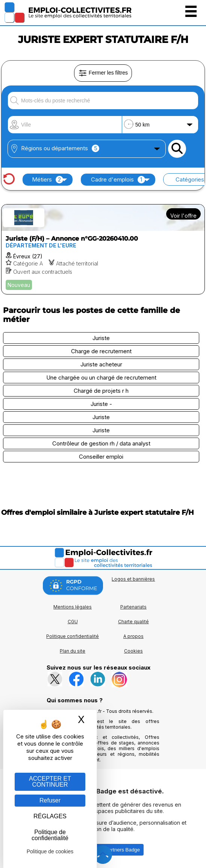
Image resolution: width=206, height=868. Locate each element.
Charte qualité (133, 622)
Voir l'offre (183, 216)
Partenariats (133, 607)
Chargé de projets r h (101, 391)
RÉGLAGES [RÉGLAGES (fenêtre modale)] (50, 816)
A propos (133, 636)
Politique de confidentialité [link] (50, 835)
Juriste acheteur (101, 364)
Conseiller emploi (101, 457)
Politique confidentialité (73, 636)
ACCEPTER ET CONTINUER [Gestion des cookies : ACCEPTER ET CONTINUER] (50, 782)
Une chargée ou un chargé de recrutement (101, 378)
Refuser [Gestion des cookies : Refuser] (50, 800)
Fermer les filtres (103, 73)
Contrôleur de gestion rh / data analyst (101, 443)
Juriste (101, 338)
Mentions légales (73, 607)
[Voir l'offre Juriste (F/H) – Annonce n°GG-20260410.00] (103, 249)
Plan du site (73, 651)
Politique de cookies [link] (50, 851)
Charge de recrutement (101, 351)
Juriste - (101, 404)
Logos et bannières (133, 579)
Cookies (133, 651)
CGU (73, 622)
